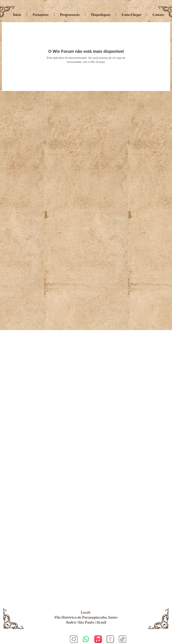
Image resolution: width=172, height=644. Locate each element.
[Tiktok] (122, 639)
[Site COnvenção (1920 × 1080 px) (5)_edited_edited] (74, 639)
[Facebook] (110, 639)
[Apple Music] (98, 639)
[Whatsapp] (86, 639)
